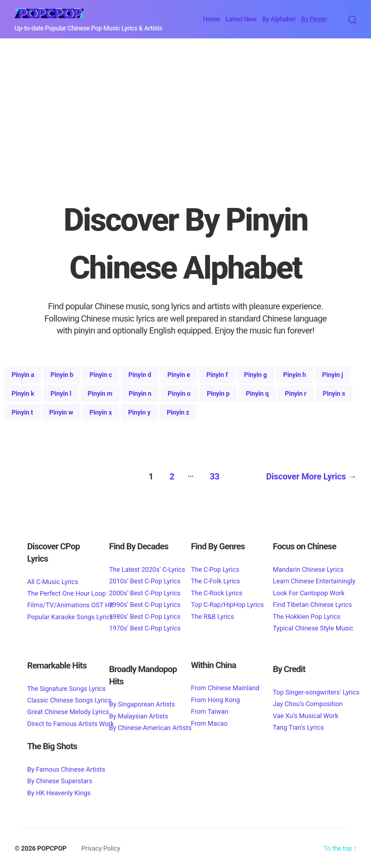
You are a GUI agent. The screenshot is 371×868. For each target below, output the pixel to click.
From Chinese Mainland (225, 686)
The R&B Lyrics (212, 614)
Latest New (241, 19)
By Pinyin (314, 19)
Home (211, 19)
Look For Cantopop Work (309, 591)
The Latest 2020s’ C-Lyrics (147, 567)
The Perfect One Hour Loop (66, 591)
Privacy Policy (101, 846)
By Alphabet (279, 19)
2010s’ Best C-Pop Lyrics (145, 579)
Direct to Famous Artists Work (71, 722)
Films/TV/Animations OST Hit (70, 603)
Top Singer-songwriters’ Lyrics (316, 690)
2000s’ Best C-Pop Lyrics (145, 591)
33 (213, 475)
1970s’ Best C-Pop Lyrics (145, 626)
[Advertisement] (185, 134)
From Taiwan (210, 710)
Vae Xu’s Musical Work (306, 714)
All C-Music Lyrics (53, 580)
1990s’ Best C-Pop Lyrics (145, 603)
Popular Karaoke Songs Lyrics (70, 615)
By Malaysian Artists (139, 714)
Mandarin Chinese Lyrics (308, 567)
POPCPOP (52, 846)
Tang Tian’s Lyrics (298, 725)
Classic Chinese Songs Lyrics (69, 698)
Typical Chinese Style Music (313, 626)
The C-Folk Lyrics (216, 579)
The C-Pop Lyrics (215, 567)
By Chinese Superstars (60, 779)
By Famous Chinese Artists (66, 767)
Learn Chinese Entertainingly (314, 579)
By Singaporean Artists (142, 702)
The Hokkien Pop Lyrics (307, 614)
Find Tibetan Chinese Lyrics (312, 603)
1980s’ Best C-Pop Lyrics (145, 614)
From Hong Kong (215, 698)
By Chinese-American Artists (150, 726)
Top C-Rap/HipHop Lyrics (227, 603)
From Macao (209, 721)
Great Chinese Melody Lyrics (68, 710)
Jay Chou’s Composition (308, 702)
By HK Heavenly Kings (59, 791)
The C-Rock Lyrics (217, 591)
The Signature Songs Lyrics (66, 686)
